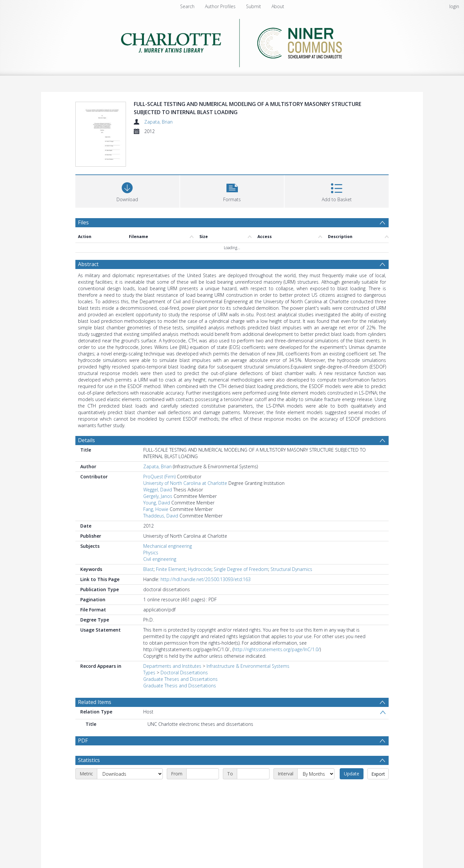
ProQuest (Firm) (159, 477)
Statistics (89, 760)
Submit (254, 6)
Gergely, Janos (158, 496)
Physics (151, 553)
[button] (232, 191)
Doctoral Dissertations (184, 673)
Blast (148, 569)
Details (86, 440)
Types (149, 673)
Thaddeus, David (161, 516)
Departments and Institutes (172, 666)
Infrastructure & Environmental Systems (248, 666)
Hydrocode (200, 569)
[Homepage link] (232, 41)
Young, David (157, 503)
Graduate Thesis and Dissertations (180, 686)
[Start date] (203, 774)
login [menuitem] (454, 6)
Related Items (95, 702)
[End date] (253, 774)
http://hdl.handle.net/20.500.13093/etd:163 (206, 579)
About (278, 6)
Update (352, 774)
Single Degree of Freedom (241, 569)
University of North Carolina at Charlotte (185, 483)
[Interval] (316, 774)
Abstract (88, 264)
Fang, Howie (156, 509)
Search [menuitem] (187, 6)
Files (83, 222)
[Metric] (130, 774)
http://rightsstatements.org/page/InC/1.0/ (277, 649)
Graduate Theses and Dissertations (180, 679)
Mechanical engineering (168, 546)
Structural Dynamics (291, 569)
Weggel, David (158, 490)
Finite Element (171, 569)
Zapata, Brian (158, 122)
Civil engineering (160, 559)
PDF (83, 741)
